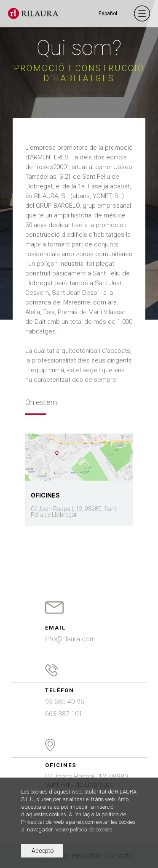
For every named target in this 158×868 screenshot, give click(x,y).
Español (108, 13)
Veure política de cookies (84, 830)
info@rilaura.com (70, 639)
